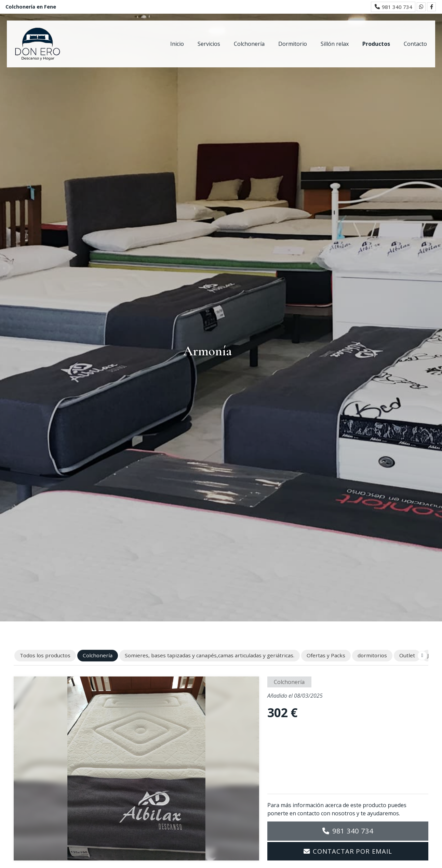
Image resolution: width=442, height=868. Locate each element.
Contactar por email (352, 851)
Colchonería (289, 682)
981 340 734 (353, 831)
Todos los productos (45, 655)
